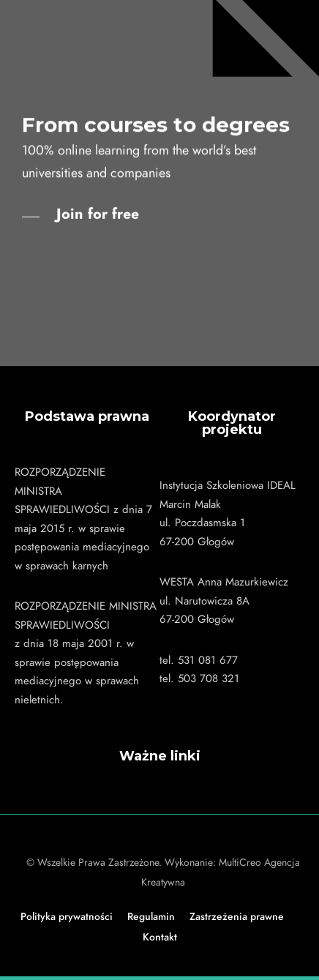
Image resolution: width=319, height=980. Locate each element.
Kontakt (160, 937)
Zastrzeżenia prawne (237, 917)
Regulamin (151, 917)
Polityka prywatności (67, 917)
